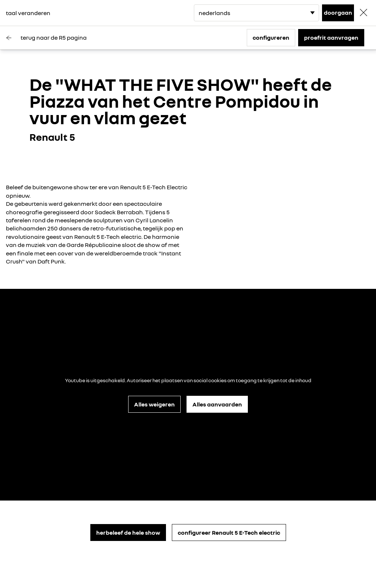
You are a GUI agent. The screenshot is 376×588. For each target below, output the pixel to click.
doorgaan (338, 12)
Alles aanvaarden (217, 404)
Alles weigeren (154, 404)
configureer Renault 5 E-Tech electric (229, 533)
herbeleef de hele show (128, 533)
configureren (271, 37)
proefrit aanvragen (331, 37)
